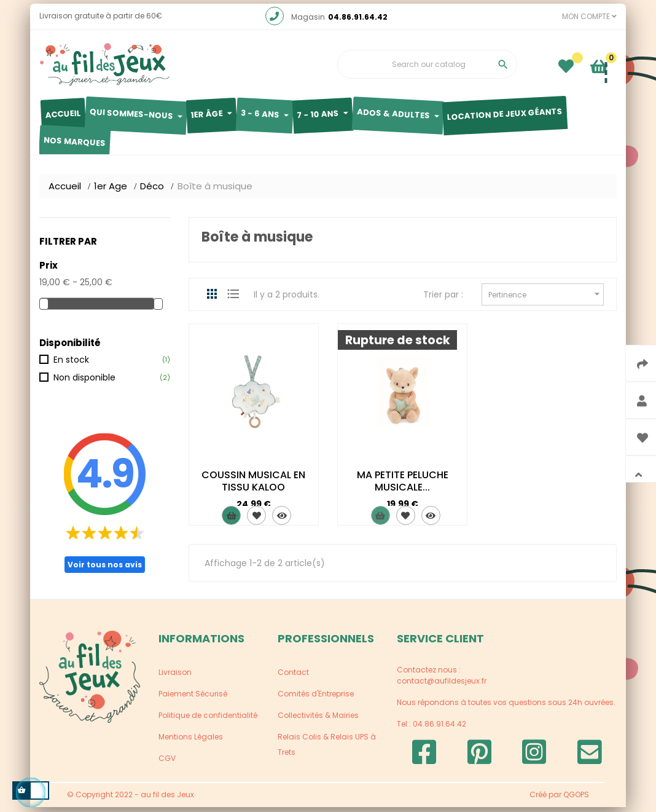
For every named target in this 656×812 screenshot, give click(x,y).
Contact (293, 678)
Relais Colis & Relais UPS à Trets (327, 750)
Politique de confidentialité (208, 721)
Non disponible (84, 383)
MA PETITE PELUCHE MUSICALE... (403, 487)
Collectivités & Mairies (318, 721)
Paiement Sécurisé (193, 699)
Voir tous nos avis (105, 570)
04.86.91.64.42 (358, 22)
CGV (167, 764)
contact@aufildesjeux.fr (442, 686)
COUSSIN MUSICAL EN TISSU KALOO (253, 487)
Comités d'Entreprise (316, 699)
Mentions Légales (191, 742)
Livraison (175, 678)
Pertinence (546, 299)
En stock (71, 365)
